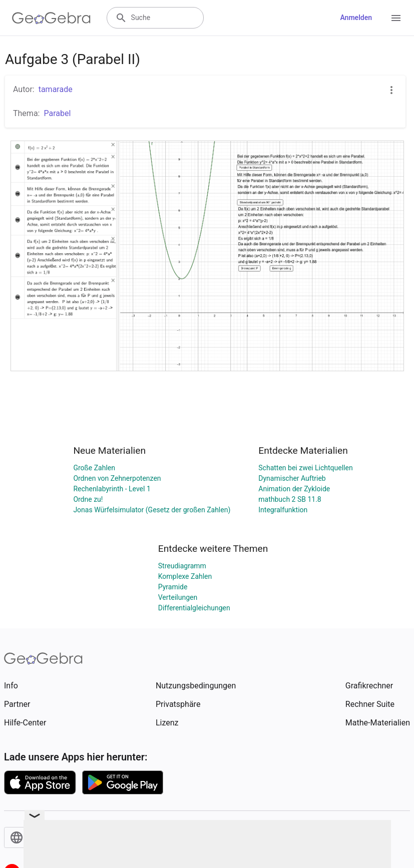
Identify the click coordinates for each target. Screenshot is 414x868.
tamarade (56, 89)
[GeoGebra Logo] (51, 18)
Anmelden (356, 18)
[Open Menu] (396, 18)
